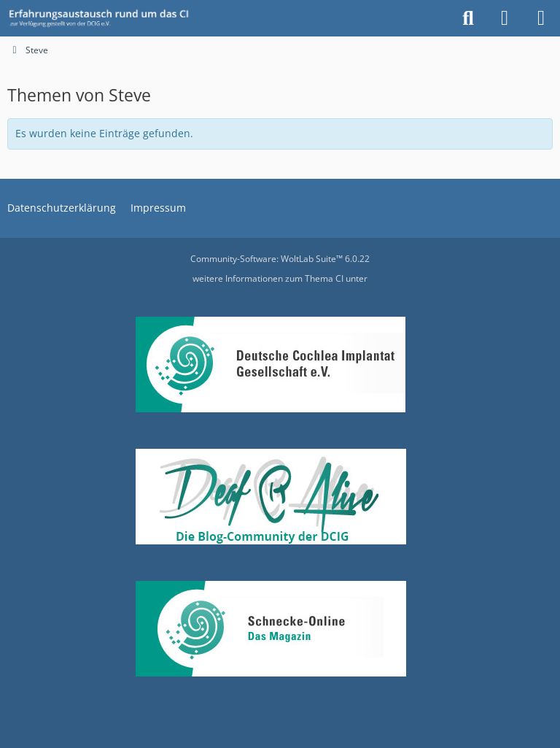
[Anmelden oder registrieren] (505, 18)
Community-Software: (280, 259)
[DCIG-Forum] (104, 18)
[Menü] (541, 18)
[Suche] (468, 18)
